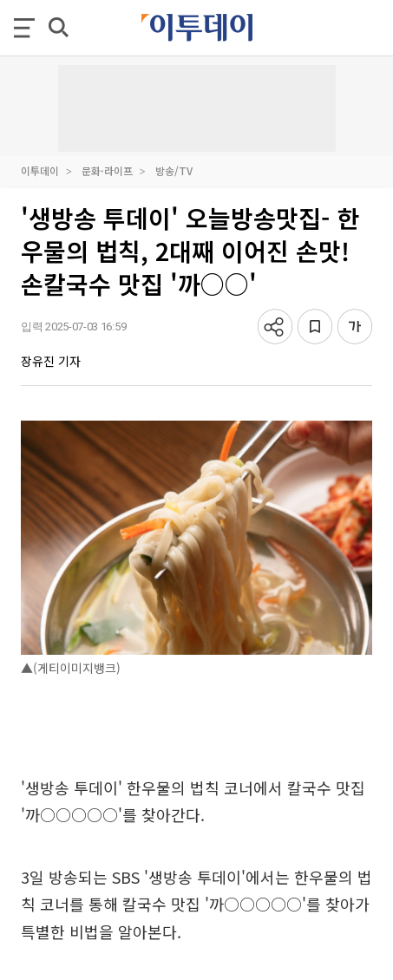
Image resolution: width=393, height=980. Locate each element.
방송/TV (174, 170)
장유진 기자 (51, 361)
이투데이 (40, 170)
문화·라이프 (107, 170)
